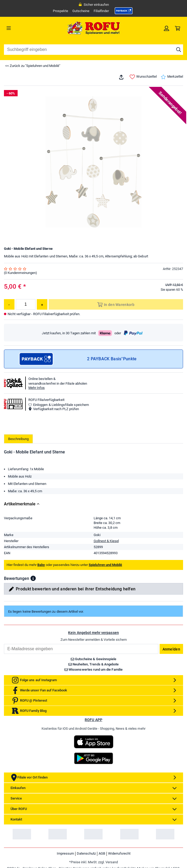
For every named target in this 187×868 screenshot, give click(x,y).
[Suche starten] (179, 50)
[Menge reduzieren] (9, 304)
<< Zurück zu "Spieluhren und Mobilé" (33, 66)
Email (4, 686)
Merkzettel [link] (172, 77)
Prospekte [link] (60, 11)
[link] (124, 11)
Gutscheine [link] (81, 11)
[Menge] (26, 304)
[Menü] (26, 28)
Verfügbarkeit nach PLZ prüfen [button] (54, 409)
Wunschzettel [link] (143, 77)
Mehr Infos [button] (37, 388)
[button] (33, 621)
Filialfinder (101, 11)
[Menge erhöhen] (42, 304)
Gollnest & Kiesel (106, 583)
